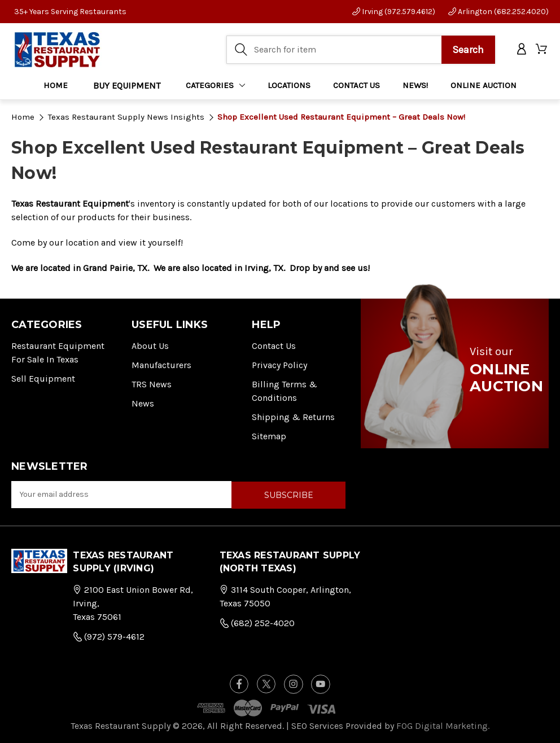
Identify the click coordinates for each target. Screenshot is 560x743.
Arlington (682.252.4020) (498, 12)
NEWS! (415, 85)
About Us (150, 346)
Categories (216, 85)
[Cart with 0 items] (542, 50)
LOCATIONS (289, 85)
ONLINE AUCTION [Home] (484, 85)
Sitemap (269, 436)
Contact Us (274, 346)
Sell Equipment (43, 379)
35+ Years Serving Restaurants (70, 12)
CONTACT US (356, 85)
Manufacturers (161, 365)
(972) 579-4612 (109, 636)
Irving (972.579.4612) (394, 12)
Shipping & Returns (293, 417)
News (143, 403)
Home (56, 85)
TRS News (152, 384)
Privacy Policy (279, 365)
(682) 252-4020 (257, 622)
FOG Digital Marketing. (443, 725)
